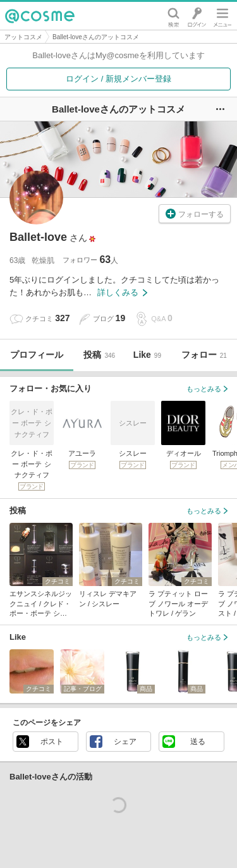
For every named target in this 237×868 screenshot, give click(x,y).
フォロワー (90, 260)
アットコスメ (23, 37)
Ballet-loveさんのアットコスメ (96, 37)
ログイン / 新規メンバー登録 (118, 79)
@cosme (40, 16)
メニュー (222, 16)
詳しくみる (122, 292)
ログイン (197, 16)
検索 (173, 16)
